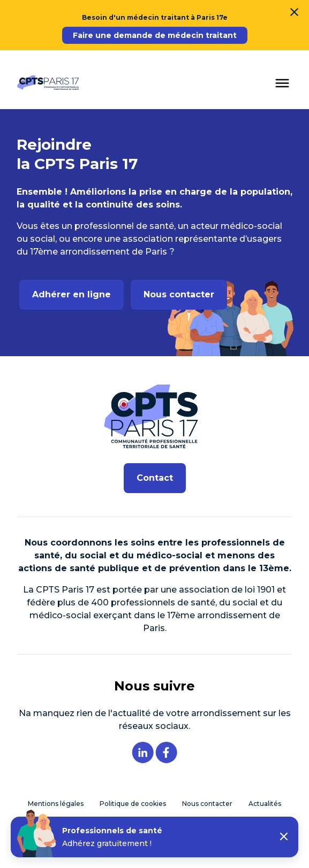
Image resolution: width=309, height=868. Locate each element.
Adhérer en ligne (71, 294)
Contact (155, 478)
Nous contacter (179, 294)
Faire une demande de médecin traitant (155, 35)
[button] (284, 837)
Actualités (265, 804)
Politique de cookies (133, 804)
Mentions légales (56, 804)
